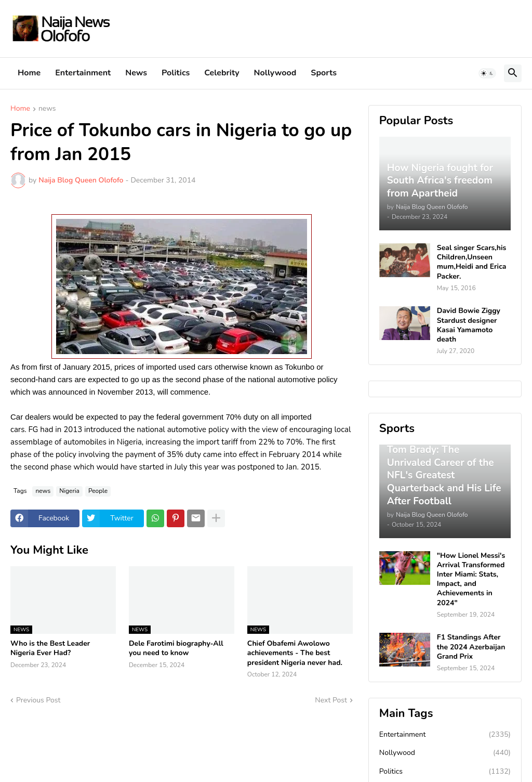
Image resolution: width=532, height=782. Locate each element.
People (98, 491)
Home (29, 73)
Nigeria (69, 491)
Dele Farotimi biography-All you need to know (176, 648)
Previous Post (38, 700)
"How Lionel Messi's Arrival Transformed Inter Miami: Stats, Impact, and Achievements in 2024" (471, 579)
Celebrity (222, 73)
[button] (487, 73)
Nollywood (275, 73)
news (47, 109)
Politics (176, 73)
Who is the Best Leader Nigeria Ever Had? (50, 648)
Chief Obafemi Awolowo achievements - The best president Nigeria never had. (295, 653)
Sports (324, 73)
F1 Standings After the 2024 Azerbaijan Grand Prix (471, 647)
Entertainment (83, 73)
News (136, 73)
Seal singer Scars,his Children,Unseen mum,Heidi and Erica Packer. (472, 262)
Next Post (331, 700)
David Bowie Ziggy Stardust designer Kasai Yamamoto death (469, 325)
